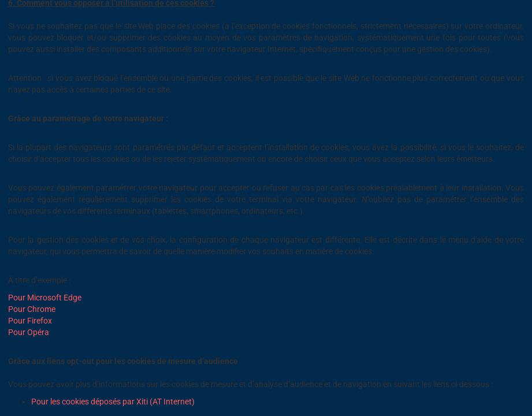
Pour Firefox (30, 321)
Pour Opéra (29, 332)
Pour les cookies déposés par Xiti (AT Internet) (113, 402)
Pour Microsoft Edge (45, 298)
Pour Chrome (32, 309)
